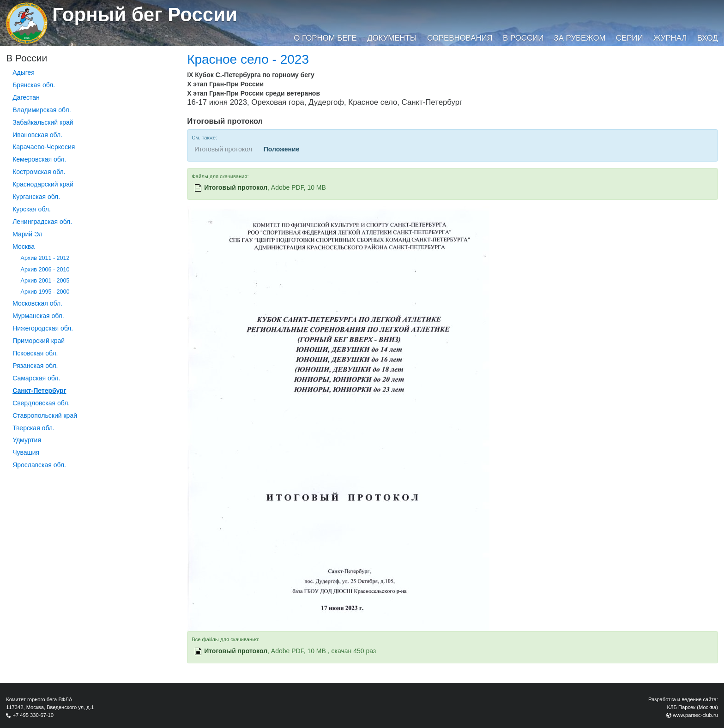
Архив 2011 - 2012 (45, 258)
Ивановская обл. (37, 135)
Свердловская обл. (41, 403)
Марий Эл (27, 234)
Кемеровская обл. (39, 159)
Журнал (670, 38)
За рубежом (580, 38)
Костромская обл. (39, 172)
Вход (708, 38)
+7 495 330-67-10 (33, 715)
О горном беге (325, 38)
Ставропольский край (45, 415)
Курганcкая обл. (36, 197)
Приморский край (39, 341)
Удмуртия (27, 440)
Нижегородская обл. (43, 328)
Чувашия (26, 452)
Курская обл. (32, 209)
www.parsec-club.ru (695, 715)
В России (523, 38)
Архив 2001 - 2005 (45, 281)
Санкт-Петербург (39, 391)
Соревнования (460, 38)
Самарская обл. (36, 378)
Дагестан (26, 97)
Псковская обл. (35, 353)
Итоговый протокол (236, 187)
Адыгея (24, 72)
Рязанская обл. (35, 366)
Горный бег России (145, 15)
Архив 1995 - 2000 (45, 292)
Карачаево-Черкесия (44, 147)
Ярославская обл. (39, 465)
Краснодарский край (43, 184)
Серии (630, 38)
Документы (392, 38)
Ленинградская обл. (42, 222)
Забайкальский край (43, 122)
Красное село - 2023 (248, 59)
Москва (24, 247)
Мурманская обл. (38, 316)
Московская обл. (37, 303)
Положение (282, 149)
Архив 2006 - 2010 (45, 270)
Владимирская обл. (42, 110)
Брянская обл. (34, 85)
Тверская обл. (33, 428)
